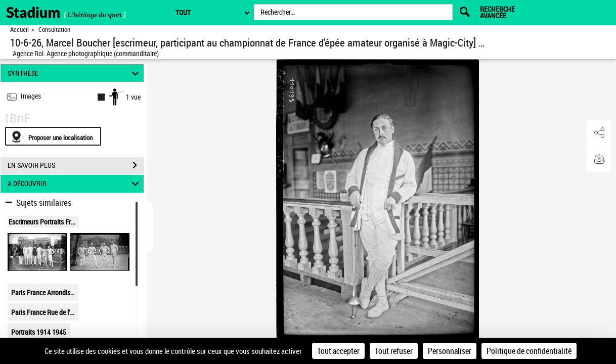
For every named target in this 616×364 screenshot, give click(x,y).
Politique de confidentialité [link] (529, 351)
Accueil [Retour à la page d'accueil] (19, 30)
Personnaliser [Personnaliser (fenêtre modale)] (450, 351)
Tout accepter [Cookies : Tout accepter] (338, 351)
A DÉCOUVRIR (75, 184)
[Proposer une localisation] (53, 136)
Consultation (54, 30)
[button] (598, 133)
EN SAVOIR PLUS (76, 165)
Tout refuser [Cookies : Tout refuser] (394, 351)
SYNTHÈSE (75, 73)
